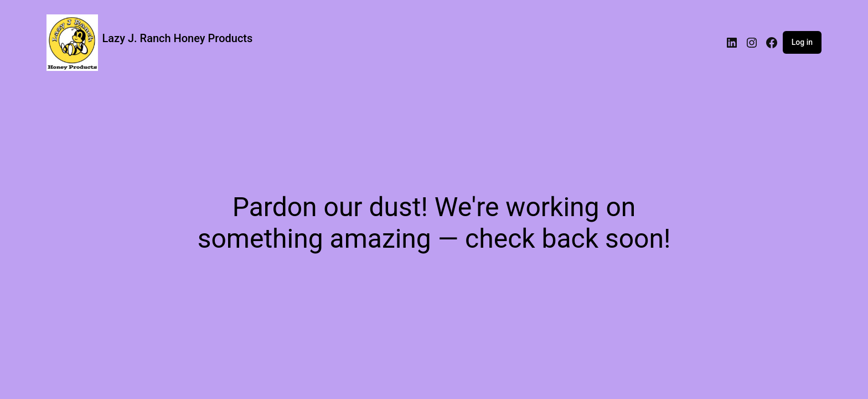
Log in (802, 42)
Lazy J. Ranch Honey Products (178, 38)
